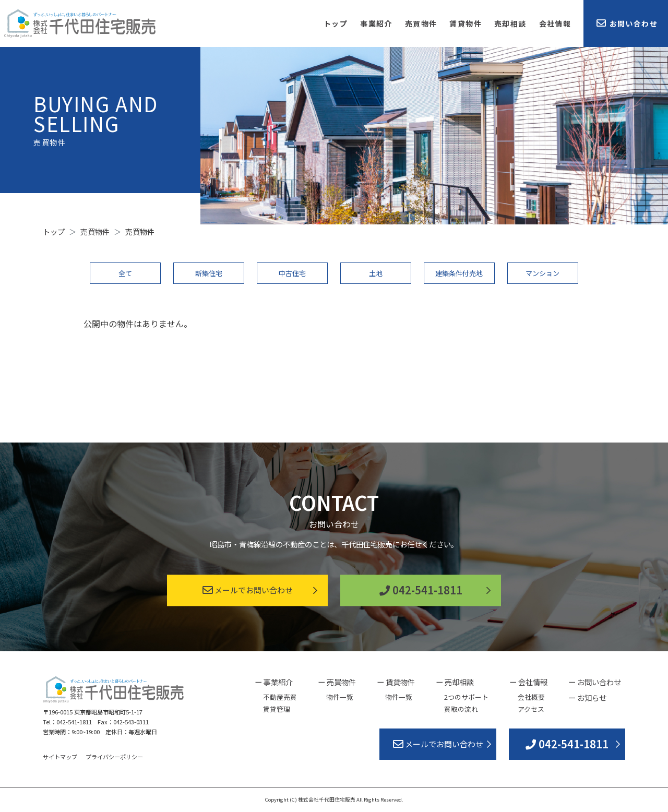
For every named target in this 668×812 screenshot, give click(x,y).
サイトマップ (60, 757)
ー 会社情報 (528, 682)
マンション (542, 273)
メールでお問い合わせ (248, 590)
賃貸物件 (466, 23)
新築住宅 (209, 273)
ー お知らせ (587, 697)
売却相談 (510, 23)
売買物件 (421, 23)
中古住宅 (292, 273)
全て (125, 273)
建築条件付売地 (459, 273)
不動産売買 (280, 697)
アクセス (531, 709)
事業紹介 (376, 23)
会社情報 (555, 23)
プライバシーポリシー (114, 757)
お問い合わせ (627, 23)
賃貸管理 (277, 709)
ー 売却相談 (455, 682)
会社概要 (531, 697)
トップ (336, 23)
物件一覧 (340, 697)
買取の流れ (461, 709)
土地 (376, 273)
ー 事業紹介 (274, 682)
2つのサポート (466, 697)
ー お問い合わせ (595, 682)
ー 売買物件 (337, 682)
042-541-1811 (421, 590)
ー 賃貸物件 (396, 682)
